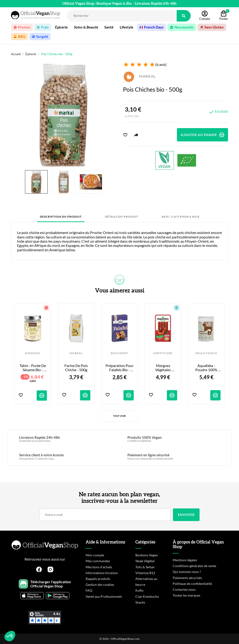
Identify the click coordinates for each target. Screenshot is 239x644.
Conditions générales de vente (194, 566)
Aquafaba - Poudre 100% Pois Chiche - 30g (206, 368)
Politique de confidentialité (192, 584)
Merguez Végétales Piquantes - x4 (163, 368)
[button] (10, 636)
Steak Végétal (145, 561)
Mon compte (95, 555)
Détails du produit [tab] (122, 217)
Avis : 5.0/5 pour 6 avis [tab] (180, 217)
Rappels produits (98, 579)
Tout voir (119, 416)
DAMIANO (33, 353)
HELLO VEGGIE (206, 353)
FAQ (89, 590)
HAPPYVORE (163, 353)
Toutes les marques (186, 595)
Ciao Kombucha (147, 596)
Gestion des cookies (100, 585)
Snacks (140, 602)
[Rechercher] (122, 16)
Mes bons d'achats (99, 567)
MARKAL (139, 76)
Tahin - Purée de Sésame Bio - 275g (33, 368)
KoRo (139, 590)
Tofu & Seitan (145, 567)
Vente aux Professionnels (104, 596)
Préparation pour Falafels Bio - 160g (120, 368)
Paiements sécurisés (187, 578)
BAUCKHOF (119, 353)
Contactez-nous (184, 589)
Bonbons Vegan (147, 555)
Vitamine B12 (145, 573)
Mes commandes (98, 561)
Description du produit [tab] (61, 217)
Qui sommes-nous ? (187, 572)
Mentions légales (185, 560)
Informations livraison (102, 573)
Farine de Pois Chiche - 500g (76, 368)
